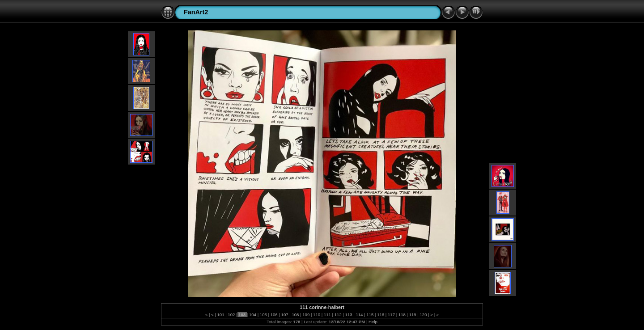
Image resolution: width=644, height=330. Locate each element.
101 (221, 315)
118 (402, 315)
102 (231, 315)
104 (252, 315)
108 (295, 315)
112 (338, 315)
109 (306, 315)
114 (359, 315)
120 (423, 315)
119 (413, 315)
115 (370, 315)
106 (274, 315)
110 (316, 315)
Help (373, 322)
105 (263, 315)
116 (380, 315)
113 (349, 315)
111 (327, 315)
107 (285, 315)
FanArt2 (196, 12)
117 (391, 315)
